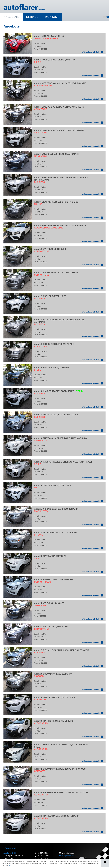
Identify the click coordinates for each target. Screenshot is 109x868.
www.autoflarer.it (68, 853)
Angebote (11, 17)
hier (10, 865)
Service (32, 17)
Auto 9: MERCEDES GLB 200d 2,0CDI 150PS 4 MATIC (60, 227)
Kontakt (52, 17)
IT (108, 17)
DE (104, 17)
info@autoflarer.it (68, 856)
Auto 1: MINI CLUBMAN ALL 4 (49, 37)
